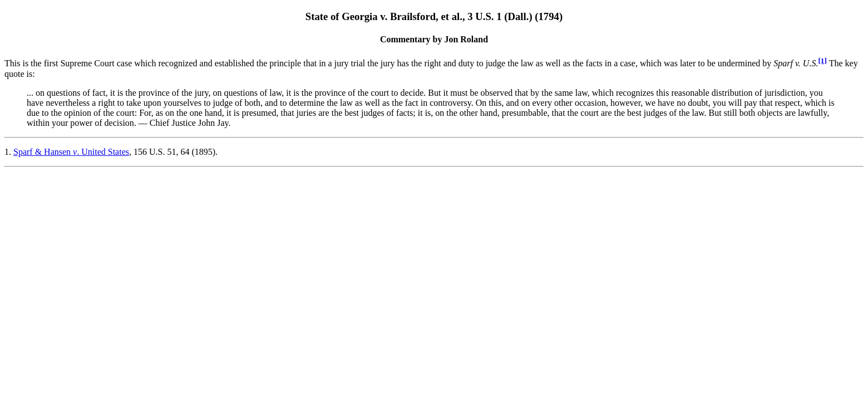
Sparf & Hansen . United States (71, 152)
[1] (822, 60)
